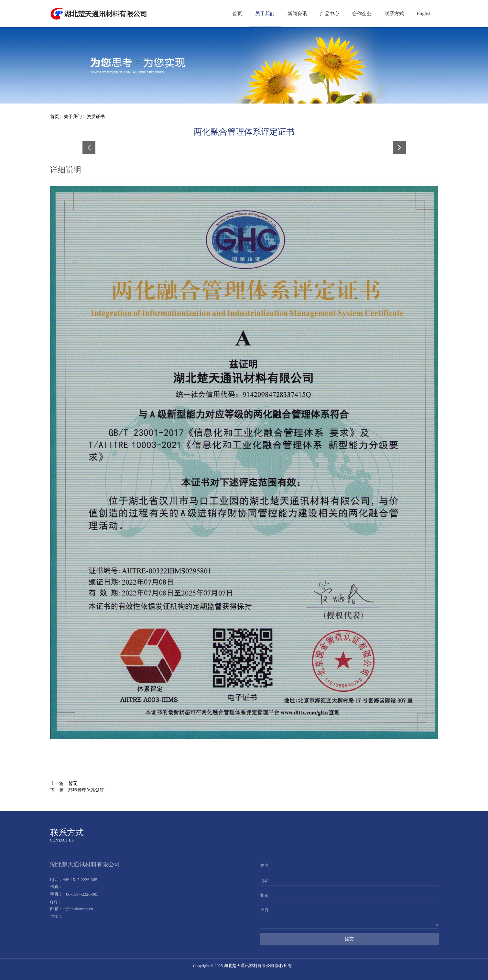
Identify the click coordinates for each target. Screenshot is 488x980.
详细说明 (66, 170)
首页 (237, 14)
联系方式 (394, 14)
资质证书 (96, 117)
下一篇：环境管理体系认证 (77, 790)
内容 (265, 910)
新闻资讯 (297, 14)
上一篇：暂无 (64, 783)
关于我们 (265, 14)
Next (397, 148)
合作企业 (362, 14)
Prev (91, 148)
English (424, 14)
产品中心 (330, 14)
